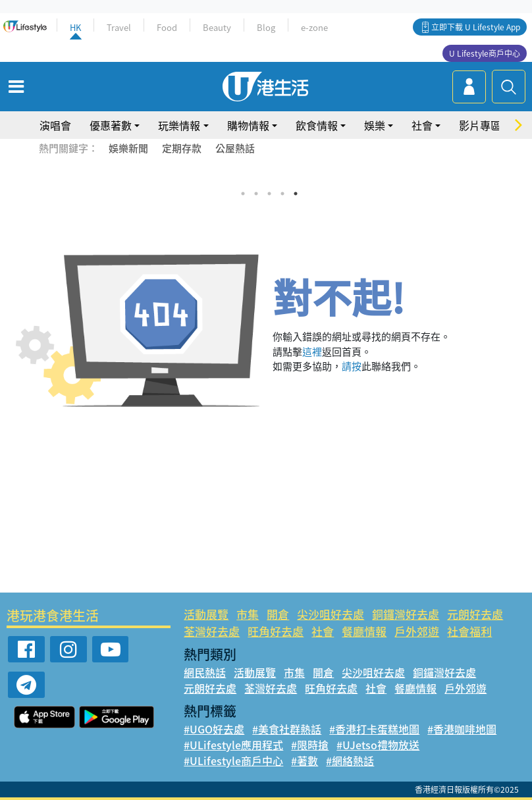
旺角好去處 (276, 631)
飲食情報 (317, 125)
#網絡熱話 (350, 760)
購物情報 (248, 125)
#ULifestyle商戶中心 (233, 760)
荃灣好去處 (212, 631)
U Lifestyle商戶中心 (485, 53)
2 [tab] (256, 194)
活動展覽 (206, 614)
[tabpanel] (266, 177)
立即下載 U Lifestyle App (476, 27)
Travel (119, 27)
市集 (248, 614)
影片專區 (480, 125)
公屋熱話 (235, 148)
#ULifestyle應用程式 (233, 745)
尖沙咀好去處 (331, 614)
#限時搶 (310, 745)
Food (167, 27)
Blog (266, 27)
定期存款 (182, 148)
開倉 (278, 614)
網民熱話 (205, 672)
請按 (352, 366)
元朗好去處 (475, 614)
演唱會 (55, 125)
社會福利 (469, 631)
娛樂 (375, 125)
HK (75, 27)
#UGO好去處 (214, 729)
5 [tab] (296, 194)
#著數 (305, 760)
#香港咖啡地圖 (462, 729)
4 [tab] (282, 194)
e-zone (314, 27)
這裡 (312, 352)
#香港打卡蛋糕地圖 (374, 729)
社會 (422, 125)
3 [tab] (269, 194)
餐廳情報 (364, 631)
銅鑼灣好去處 (406, 614)
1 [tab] (243, 194)
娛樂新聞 (128, 148)
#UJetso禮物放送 (378, 745)
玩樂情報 (179, 125)
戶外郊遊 (417, 631)
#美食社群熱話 (287, 729)
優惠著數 (111, 125)
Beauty (217, 27)
